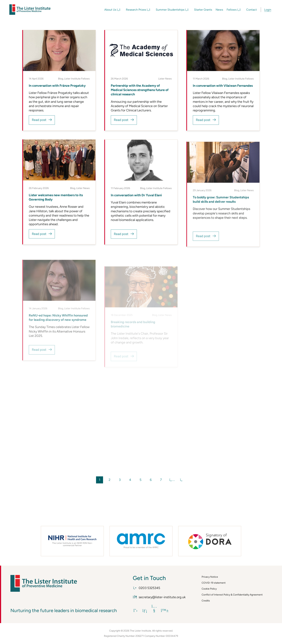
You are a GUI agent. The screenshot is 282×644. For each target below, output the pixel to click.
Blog (61, 79)
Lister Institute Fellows (77, 79)
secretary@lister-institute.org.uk (159, 597)
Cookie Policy (209, 589)
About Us (112, 10)
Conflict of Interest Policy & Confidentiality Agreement (232, 595)
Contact (252, 10)
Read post (39, 120)
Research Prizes (138, 10)
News (219, 10)
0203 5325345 (146, 588)
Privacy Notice (210, 577)
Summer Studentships (172, 10)
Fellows (234, 10)
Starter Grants (203, 10)
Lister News (165, 79)
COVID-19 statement (214, 583)
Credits (206, 601)
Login (268, 10)
